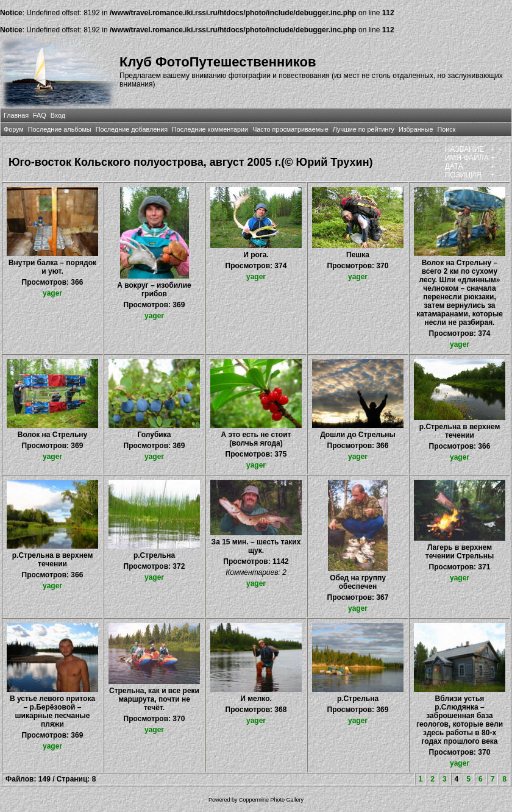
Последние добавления (132, 129)
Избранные (416, 129)
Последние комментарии (210, 129)
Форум (14, 129)
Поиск (446, 129)
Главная (16, 115)
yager (52, 293)
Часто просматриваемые (290, 129)
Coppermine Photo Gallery (271, 800)
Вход (58, 115)
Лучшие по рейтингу (364, 129)
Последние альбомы (60, 129)
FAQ (40, 115)
